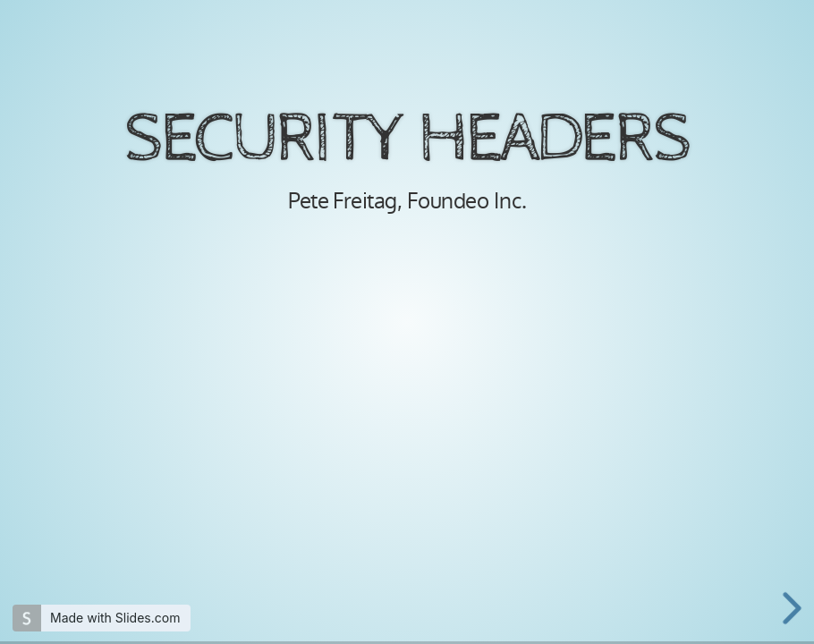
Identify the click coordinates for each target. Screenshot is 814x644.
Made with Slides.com (115, 618)
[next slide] (795, 608)
